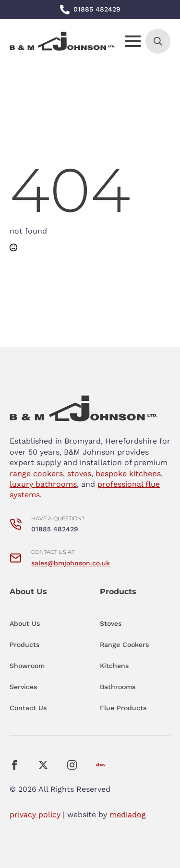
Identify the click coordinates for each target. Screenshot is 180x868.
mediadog (128, 815)
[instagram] (72, 765)
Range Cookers (124, 645)
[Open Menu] (133, 41)
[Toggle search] (158, 41)
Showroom (27, 666)
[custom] (101, 765)
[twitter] (43, 765)
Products (24, 645)
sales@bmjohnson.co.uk (71, 563)
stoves (79, 474)
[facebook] (14, 765)
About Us (25, 623)
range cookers (36, 474)
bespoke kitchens (128, 474)
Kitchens (114, 666)
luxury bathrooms (43, 484)
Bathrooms (118, 687)
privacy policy (35, 815)
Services (23, 687)
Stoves (111, 623)
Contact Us (28, 708)
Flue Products (123, 708)
